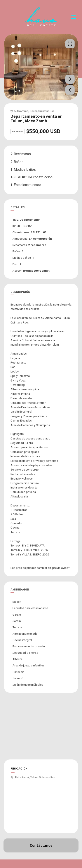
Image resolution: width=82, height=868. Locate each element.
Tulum (33, 111)
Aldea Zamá (21, 111)
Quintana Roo (46, 111)
